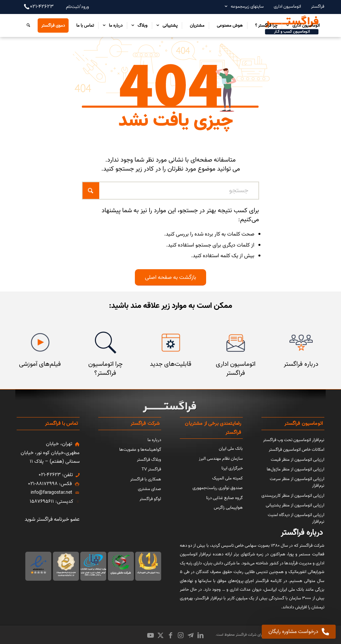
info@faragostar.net (51, 493)
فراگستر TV (151, 469)
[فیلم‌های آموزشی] (40, 343)
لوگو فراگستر (150, 499)
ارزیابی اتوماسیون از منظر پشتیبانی (295, 505)
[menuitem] (314, 6)
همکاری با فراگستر (146, 479)
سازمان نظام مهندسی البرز (221, 459)
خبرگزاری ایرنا (232, 468)
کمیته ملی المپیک (227, 478)
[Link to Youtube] (151, 635)
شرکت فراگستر (246, 635)
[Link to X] (161, 635)
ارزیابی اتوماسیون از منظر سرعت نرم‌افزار (297, 482)
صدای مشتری (150, 489)
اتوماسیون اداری (287, 6)
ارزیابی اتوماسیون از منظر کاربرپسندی (293, 496)
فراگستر (318, 6)
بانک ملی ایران (231, 449)
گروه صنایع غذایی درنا (224, 498)
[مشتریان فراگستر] (301, 343)
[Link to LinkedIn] (200, 635)
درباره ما (154, 440)
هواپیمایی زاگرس (228, 508)
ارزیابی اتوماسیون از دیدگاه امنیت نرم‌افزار (296, 518)
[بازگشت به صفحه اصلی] (170, 277)
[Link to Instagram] (180, 635)
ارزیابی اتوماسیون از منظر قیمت (298, 460)
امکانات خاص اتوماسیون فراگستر (297, 450)
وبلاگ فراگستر (149, 460)
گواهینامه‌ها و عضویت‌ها (140, 450)
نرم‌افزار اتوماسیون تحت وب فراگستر (294, 440)
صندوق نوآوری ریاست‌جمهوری (218, 488)
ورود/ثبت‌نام (77, 7)
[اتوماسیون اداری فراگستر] (236, 343)
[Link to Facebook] (170, 635)
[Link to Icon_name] (190, 635)
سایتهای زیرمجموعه (247, 6)
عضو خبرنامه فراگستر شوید (52, 519)
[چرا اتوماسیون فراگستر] (105, 343)
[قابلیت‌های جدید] (171, 343)
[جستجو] (27, 25)
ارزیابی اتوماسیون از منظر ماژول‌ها (296, 469)
